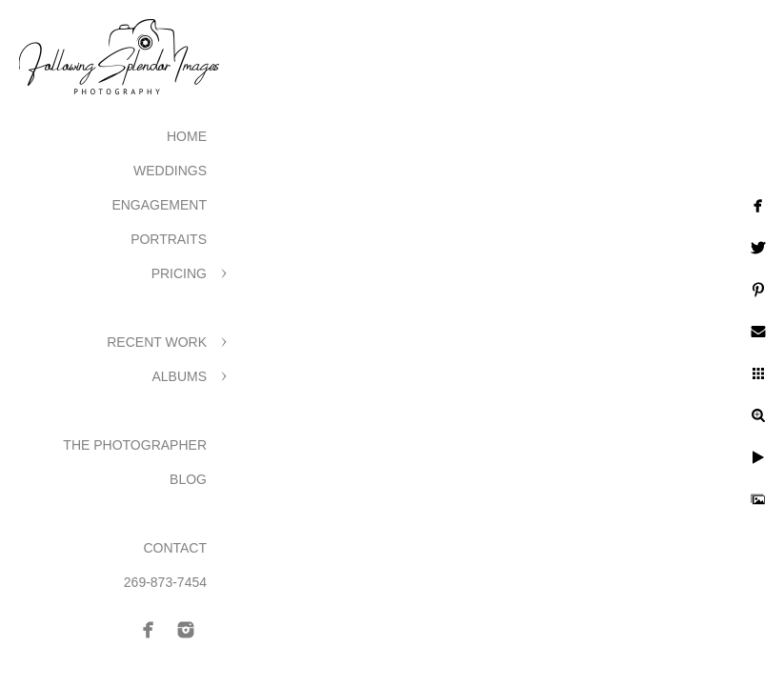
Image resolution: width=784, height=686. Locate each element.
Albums (179, 376)
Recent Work (157, 342)
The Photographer (135, 445)
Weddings (170, 171)
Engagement (159, 205)
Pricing (179, 273)
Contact (175, 548)
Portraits (169, 239)
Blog (188, 479)
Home (187, 136)
